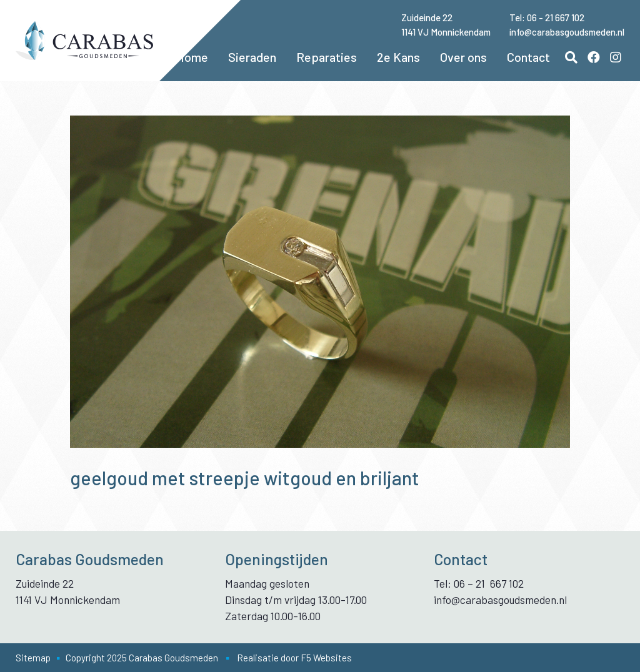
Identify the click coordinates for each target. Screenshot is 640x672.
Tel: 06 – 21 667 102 (479, 583)
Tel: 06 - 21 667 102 (547, 17)
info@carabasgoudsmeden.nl (567, 32)
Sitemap (33, 658)
